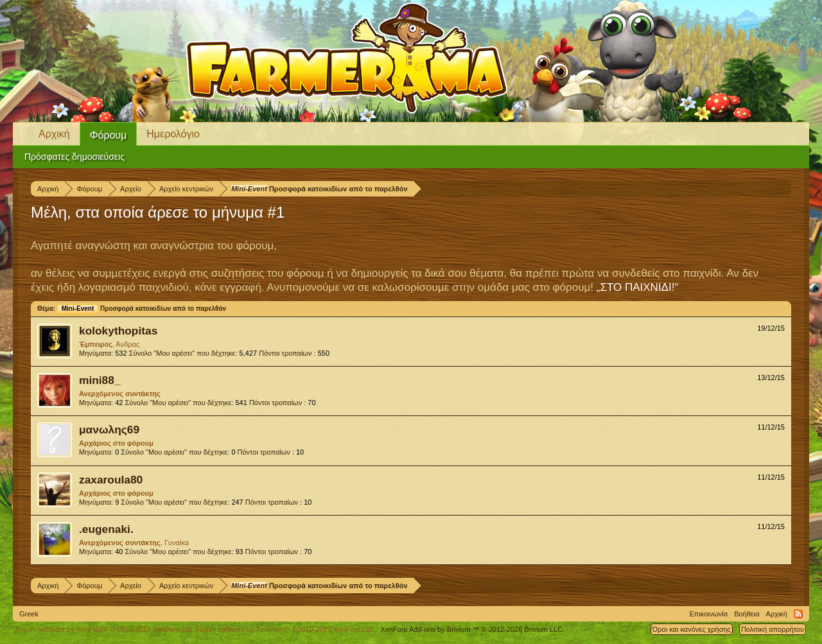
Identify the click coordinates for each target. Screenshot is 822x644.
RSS (798, 614)
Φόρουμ (109, 135)
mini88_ (100, 380)
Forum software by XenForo (105, 629)
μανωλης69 (109, 430)
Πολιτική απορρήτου (773, 629)
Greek (29, 614)
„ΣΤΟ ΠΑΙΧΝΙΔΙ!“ (637, 287)
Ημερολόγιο (173, 134)
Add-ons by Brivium (472, 629)
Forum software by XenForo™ (285, 629)
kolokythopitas (118, 331)
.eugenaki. (106, 529)
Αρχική (54, 134)
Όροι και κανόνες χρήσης (692, 629)
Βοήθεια (747, 614)
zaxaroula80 (111, 480)
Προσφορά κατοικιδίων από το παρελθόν (142, 309)
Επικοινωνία (708, 614)
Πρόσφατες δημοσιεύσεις (74, 157)
